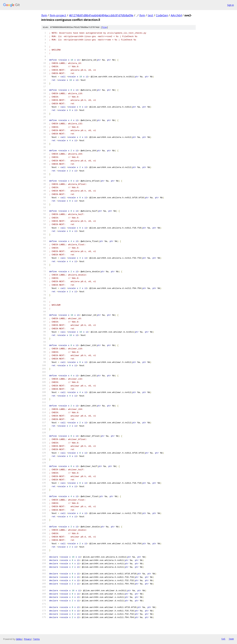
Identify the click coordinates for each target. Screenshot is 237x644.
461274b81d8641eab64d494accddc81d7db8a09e (101, 15)
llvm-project (58, 15)
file (104, 27)
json (231, 639)
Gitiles (19, 639)
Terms (36, 639)
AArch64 (176, 15)
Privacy (28, 639)
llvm (44, 15)
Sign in (231, 5)
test (150, 15)
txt (223, 639)
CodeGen (162, 15)
